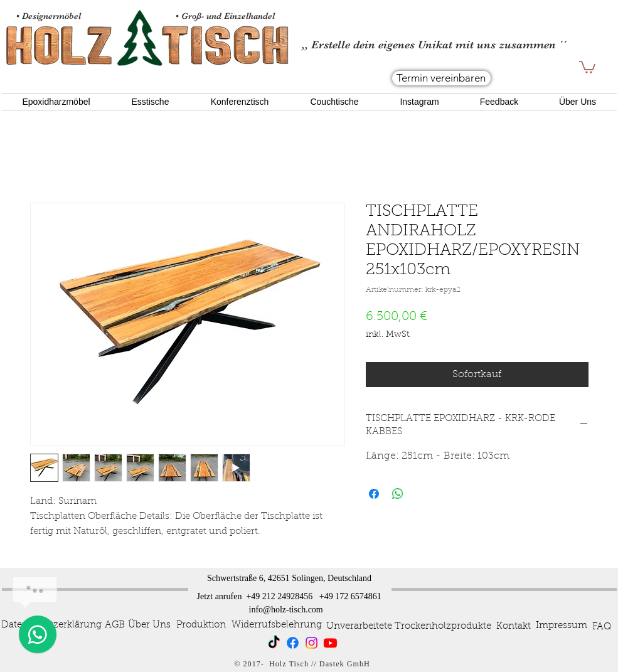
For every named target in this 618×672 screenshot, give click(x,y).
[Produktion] (201, 626)
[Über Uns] (149, 626)
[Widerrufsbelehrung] (277, 625)
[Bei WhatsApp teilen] (398, 494)
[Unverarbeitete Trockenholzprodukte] (409, 627)
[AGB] (115, 625)
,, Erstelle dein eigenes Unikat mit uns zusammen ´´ (434, 45)
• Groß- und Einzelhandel (226, 16)
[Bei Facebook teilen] (374, 494)
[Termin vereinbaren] (441, 78)
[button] (587, 67)
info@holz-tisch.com (286, 610)
